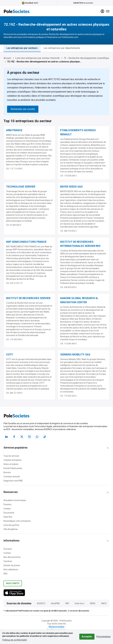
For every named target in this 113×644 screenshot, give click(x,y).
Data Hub (8, 517)
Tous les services (11, 456)
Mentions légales (57, 627)
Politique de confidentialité (15, 640)
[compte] (102, 11)
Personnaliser (103, 637)
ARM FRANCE (14, 130)
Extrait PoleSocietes (13, 468)
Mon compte (13, 583)
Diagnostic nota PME (13, 481)
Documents (9, 513)
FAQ (5, 574)
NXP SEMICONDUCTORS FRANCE (26, 242)
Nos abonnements (12, 557)
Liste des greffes (11, 525)
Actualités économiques (15, 500)
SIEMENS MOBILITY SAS (75, 354)
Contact (7, 553)
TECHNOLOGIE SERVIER (21, 187)
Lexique (7, 509)
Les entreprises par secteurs (22, 48)
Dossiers (8, 504)
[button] (56, 448)
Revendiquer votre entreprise (17, 521)
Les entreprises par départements (62, 48)
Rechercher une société (23, 109)
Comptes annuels (12, 477)
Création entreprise (13, 460)
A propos (8, 549)
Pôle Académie (11, 529)
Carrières (8, 561)
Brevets (7, 472)
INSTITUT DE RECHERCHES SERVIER (28, 298)
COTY (9, 354)
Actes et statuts (11, 464)
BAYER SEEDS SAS (71, 187)
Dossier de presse (12, 565)
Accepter (87, 637)
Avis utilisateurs (11, 569)
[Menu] (108, 11)
